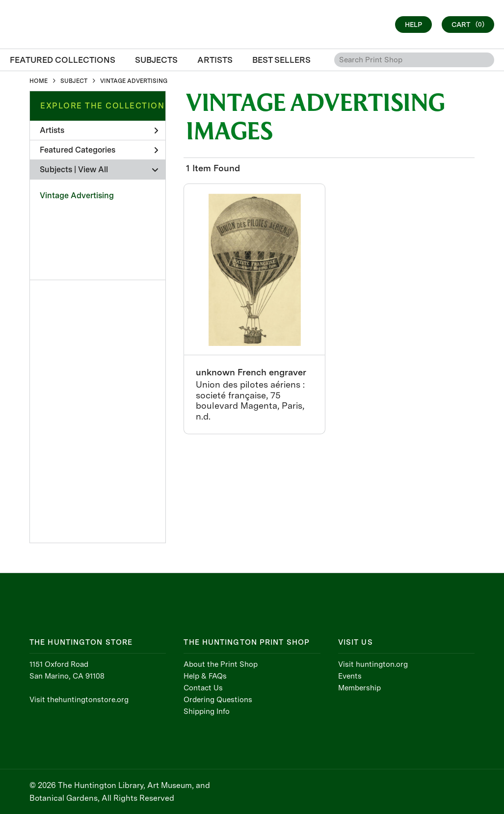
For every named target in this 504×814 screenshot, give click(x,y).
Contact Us (203, 688)
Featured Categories (99, 150)
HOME (39, 81)
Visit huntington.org (373, 664)
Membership (359, 688)
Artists (99, 130)
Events (350, 676)
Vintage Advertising (77, 196)
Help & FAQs (205, 676)
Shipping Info (207, 711)
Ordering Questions (218, 700)
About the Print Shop (221, 664)
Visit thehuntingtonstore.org (79, 700)
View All (93, 170)
